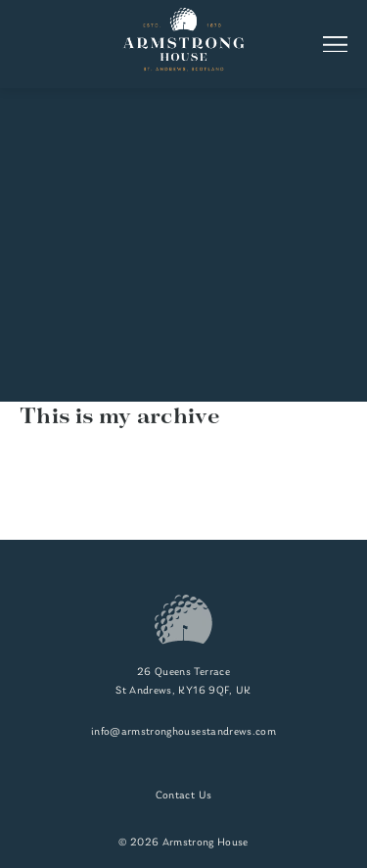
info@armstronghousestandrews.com (183, 732)
